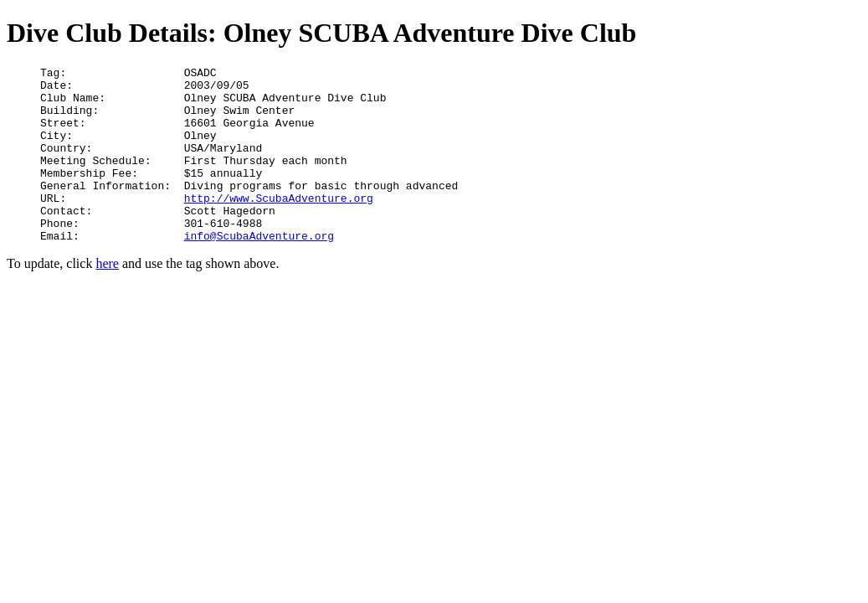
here (107, 299)
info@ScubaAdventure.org (259, 271)
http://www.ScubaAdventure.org (279, 225)
